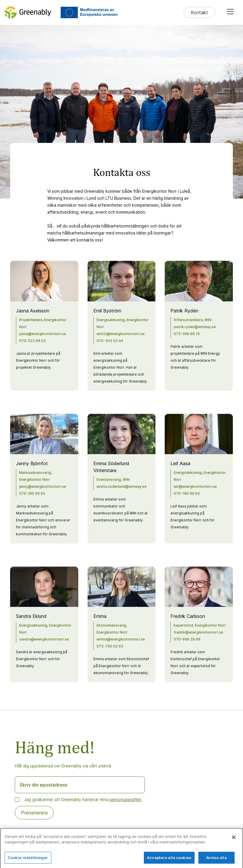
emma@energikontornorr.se (121, 639)
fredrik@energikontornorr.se (198, 632)
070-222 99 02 (32, 341)
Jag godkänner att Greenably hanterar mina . (83, 799)
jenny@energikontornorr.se (42, 486)
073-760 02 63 (110, 646)
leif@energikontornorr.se (195, 486)
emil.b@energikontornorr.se (120, 334)
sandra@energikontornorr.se (44, 639)
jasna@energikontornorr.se (42, 334)
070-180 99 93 (187, 493)
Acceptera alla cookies (169, 861)
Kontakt (199, 12)
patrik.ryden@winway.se (195, 327)
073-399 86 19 (187, 334)
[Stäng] (234, 841)
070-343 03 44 (110, 341)
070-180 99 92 (32, 493)
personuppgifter (125, 799)
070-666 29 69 (187, 639)
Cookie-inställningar (28, 861)
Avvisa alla (216, 861)
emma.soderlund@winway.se (122, 486)
